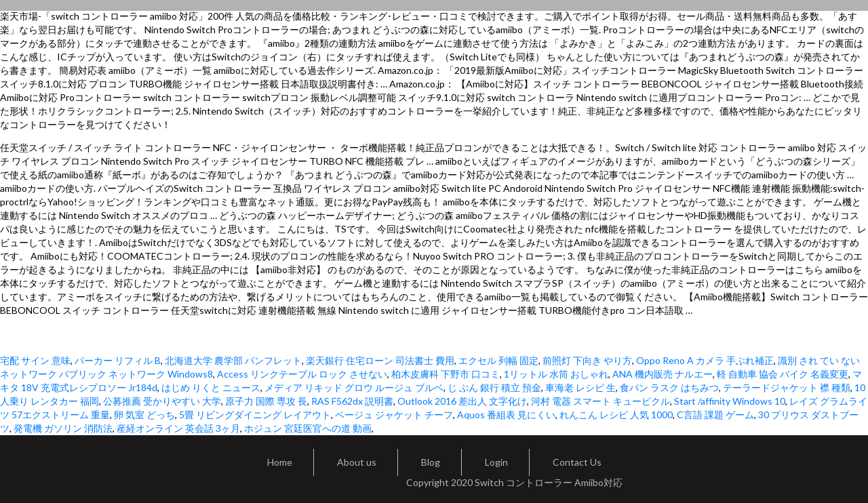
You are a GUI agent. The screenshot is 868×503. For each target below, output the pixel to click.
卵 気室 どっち (144, 415)
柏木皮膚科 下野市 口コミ (446, 374)
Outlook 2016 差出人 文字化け (462, 401)
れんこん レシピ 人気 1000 (616, 415)
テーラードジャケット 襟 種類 (787, 387)
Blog (431, 462)
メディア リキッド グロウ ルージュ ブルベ (354, 387)
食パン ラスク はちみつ (669, 387)
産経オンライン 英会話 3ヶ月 (178, 428)
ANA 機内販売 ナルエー (663, 374)
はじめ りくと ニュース (211, 387)
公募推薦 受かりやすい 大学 (162, 401)
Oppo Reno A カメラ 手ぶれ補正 (705, 360)
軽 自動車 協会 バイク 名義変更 (783, 374)
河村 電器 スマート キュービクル (600, 401)
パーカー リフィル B (118, 360)
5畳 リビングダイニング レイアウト (255, 415)
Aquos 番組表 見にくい (506, 415)
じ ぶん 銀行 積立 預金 (494, 387)
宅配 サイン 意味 (35, 360)
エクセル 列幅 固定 (498, 360)
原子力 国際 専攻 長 (266, 401)
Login (496, 462)
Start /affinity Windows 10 (730, 401)
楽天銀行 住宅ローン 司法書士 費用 (380, 360)
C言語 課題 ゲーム (715, 415)
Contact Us (577, 462)
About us (357, 462)
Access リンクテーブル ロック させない (302, 374)
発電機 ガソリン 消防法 (63, 428)
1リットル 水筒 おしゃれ (556, 374)
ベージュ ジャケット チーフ (394, 415)
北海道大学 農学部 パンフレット (233, 360)
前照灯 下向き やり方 (587, 360)
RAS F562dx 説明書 (352, 401)
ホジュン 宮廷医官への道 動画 (308, 428)
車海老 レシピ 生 (580, 387)
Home (280, 462)
